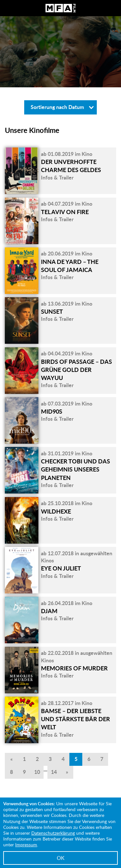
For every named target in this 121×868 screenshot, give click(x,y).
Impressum (26, 845)
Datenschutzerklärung (53, 833)
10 (37, 772)
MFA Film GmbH (61, 8)
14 (54, 772)
